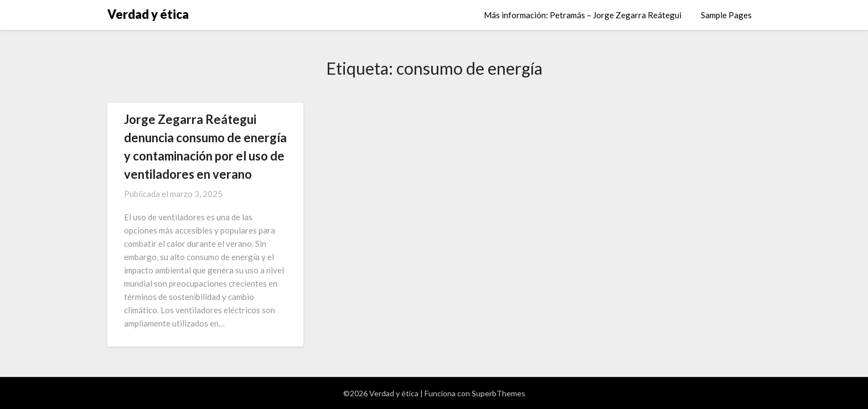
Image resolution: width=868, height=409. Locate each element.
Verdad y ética (148, 14)
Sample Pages (726, 15)
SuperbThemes (498, 393)
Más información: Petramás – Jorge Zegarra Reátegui (583, 15)
